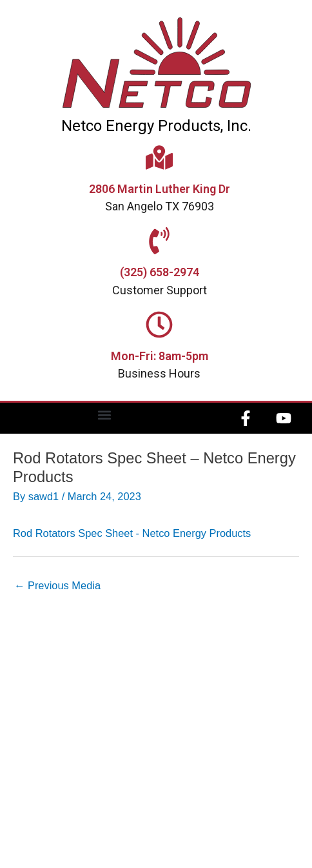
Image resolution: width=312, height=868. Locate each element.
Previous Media (57, 585)
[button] (105, 415)
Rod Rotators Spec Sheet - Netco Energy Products (132, 533)
